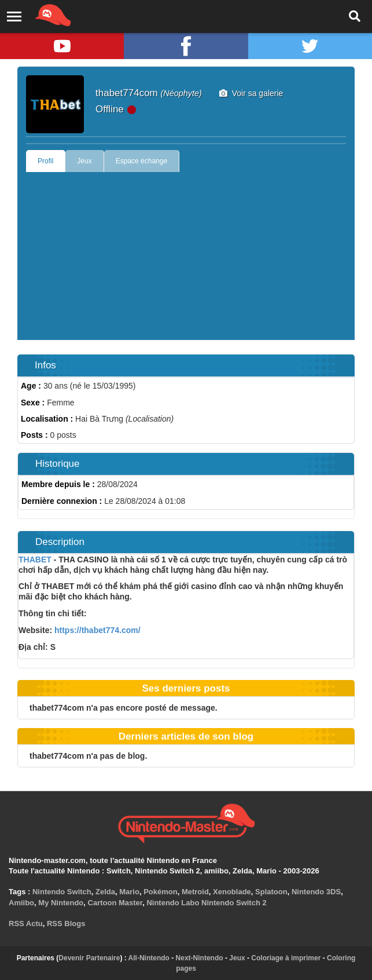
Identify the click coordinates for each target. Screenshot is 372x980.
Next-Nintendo (200, 958)
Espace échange (141, 161)
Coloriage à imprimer (286, 958)
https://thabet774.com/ (96, 630)
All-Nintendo (149, 958)
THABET (35, 560)
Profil (45, 161)
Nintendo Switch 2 (234, 903)
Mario (129, 892)
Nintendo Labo (173, 903)
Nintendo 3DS (316, 892)
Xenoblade (232, 892)
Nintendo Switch (62, 892)
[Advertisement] (186, 259)
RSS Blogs (66, 924)
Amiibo (21, 903)
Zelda (105, 892)
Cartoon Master (115, 903)
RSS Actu (26, 924)
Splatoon (271, 892)
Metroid (195, 892)
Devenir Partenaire (89, 958)
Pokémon (161, 892)
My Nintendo (61, 903)
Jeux (84, 161)
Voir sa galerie (251, 93)
